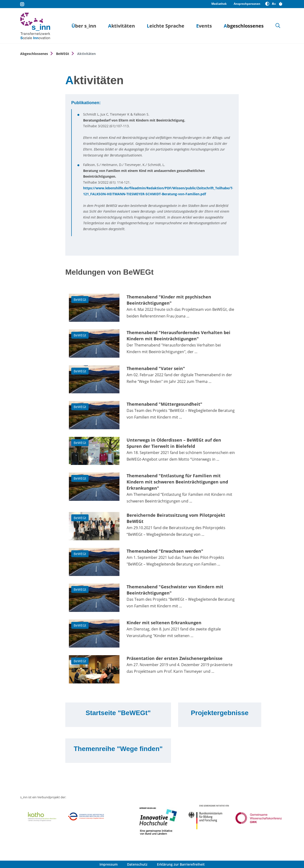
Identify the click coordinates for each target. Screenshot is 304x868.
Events (204, 26)
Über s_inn (84, 26)
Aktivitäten (121, 26)
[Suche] (278, 26)
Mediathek (219, 4)
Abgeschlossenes (244, 26)
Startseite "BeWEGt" (118, 713)
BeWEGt (63, 54)
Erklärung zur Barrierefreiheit (181, 864)
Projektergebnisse (220, 713)
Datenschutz (137, 864)
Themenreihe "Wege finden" (118, 749)
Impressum (109, 864)
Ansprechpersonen (247, 4)
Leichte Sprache (166, 26)
